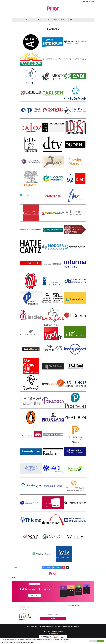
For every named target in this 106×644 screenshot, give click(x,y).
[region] (53, 591)
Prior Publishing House (28, 20)
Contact (58, 20)
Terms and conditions (53, 634)
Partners (50, 20)
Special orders (39, 20)
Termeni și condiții (47, 631)
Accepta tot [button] (101, 641)
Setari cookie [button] (93, 641)
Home (51, 25)
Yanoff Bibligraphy (76, 20)
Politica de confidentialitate (57, 631)
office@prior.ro (51, 627)
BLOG (54, 20)
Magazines (45, 20)
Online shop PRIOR (66, 20)
